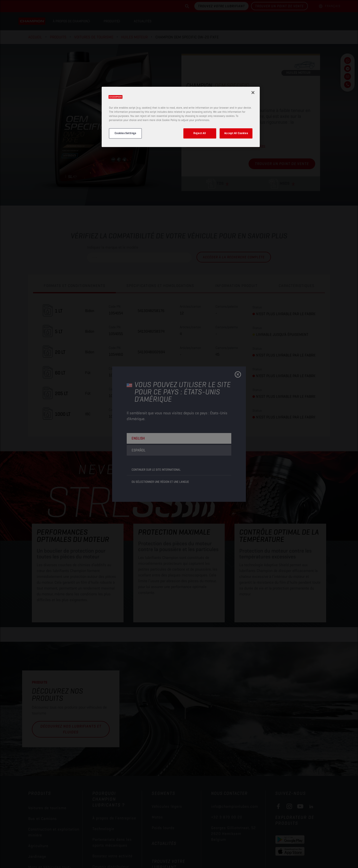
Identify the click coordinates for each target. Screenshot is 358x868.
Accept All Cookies (236, 133)
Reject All (200, 133)
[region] (181, 117)
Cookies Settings (125, 133)
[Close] (253, 93)
